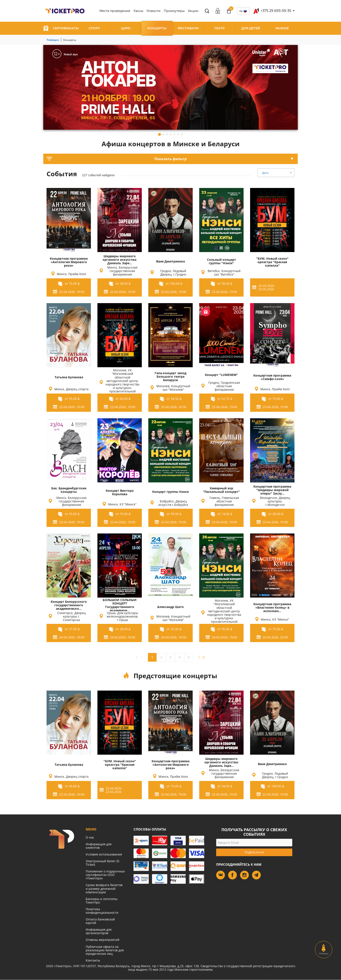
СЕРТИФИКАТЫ (61, 28)
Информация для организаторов (99, 931)
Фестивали (188, 28)
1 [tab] (160, 134)
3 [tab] (167, 134)
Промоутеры (174, 11)
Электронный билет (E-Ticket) (103, 863)
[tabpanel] (170, 87)
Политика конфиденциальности (102, 911)
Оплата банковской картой (100, 921)
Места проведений (115, 11)
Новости (154, 11)
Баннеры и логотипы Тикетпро (102, 901)
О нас (90, 837)
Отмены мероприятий (103, 940)
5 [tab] (174, 134)
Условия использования (104, 854)
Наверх (324, 950)
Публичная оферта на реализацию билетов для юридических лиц (105, 950)
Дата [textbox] (265, 173)
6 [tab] (178, 134)
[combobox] (276, 173)
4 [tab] (171, 134)
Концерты (157, 28)
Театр (219, 28)
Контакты (93, 960)
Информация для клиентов (99, 846)
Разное (282, 28)
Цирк (126, 28)
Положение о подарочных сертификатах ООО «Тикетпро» (105, 875)
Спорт (94, 28)
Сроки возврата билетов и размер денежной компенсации (104, 888)
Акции (193, 11)
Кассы (138, 11)
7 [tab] (182, 134)
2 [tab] (163, 134)
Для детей (251, 28)
